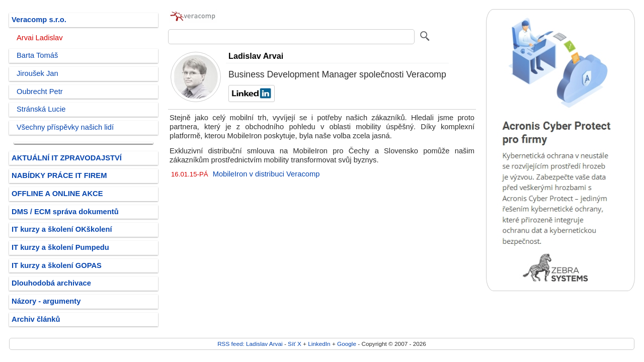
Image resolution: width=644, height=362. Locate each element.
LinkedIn (319, 344)
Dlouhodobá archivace (51, 283)
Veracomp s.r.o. (39, 20)
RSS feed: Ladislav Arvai (250, 344)
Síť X (295, 344)
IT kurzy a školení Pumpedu (60, 247)
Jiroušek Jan (37, 73)
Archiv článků (36, 319)
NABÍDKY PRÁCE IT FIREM (59, 175)
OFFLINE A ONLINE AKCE (57, 194)
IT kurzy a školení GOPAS (57, 265)
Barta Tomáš (37, 55)
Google (347, 344)
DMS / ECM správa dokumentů (65, 212)
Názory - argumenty (46, 301)
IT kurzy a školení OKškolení (62, 229)
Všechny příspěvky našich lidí (65, 127)
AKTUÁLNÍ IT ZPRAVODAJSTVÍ (67, 158)
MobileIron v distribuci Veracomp (266, 174)
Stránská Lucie (41, 109)
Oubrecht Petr (40, 92)
